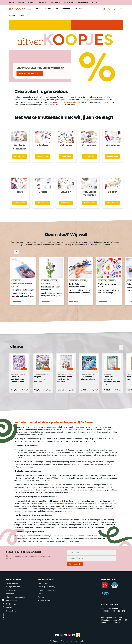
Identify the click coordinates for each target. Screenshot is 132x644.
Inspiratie (42, 2)
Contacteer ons (12, 583)
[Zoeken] (103, 9)
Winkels (31, 2)
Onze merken (69, 2)
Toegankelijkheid (44, 601)
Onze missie (11, 590)
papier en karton (64, 503)
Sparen (41, 597)
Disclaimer (54, 641)
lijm (88, 100)
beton (57, 102)
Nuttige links (11, 611)
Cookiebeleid (11, 604)
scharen (78, 503)
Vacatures (10, 594)
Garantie (41, 594)
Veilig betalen (43, 583)
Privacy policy (66, 641)
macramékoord (97, 100)
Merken (9, 607)
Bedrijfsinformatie (13, 587)
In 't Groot (96, 2)
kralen (85, 503)
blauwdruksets (66, 102)
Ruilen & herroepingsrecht (48, 590)
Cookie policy (80, 641)
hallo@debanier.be (115, 609)
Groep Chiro (83, 2)
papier (83, 100)
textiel (92, 503)
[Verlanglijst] (114, 9)
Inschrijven (75, 564)
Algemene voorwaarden (15, 597)
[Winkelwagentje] (120, 9)
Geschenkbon (55, 2)
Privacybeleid (11, 601)
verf (108, 100)
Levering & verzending (47, 587)
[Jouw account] (109, 9)
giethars (77, 102)
